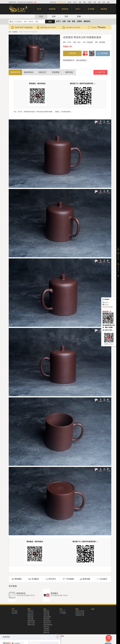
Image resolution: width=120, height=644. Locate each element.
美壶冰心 (107, 303)
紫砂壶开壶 (47, 623)
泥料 (85, 2)
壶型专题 (46, 615)
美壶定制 (90, 42)
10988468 (101, 27)
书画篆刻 (46, 629)
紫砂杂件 (87, 21)
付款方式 (42, 72)
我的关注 (118, 249)
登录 (35, 2)
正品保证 (103, 579)
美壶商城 (52, 9)
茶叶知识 (46, 627)
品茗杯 (79, 21)
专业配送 (35, 579)
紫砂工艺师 (31, 623)
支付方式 (62, 611)
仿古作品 (31, 613)
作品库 (90, 2)
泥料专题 (46, 613)
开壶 (104, 2)
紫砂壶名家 (31, 621)
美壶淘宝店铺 (80, 613)
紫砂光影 (31, 617)
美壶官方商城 (80, 611)
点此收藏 (104, 53)
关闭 (114, 299)
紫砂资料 (46, 611)
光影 (95, 2)
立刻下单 (101, 72)
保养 (99, 2)
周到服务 (18, 579)
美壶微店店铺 (80, 615)
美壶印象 (31, 619)
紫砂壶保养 (47, 621)
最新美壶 (31, 615)
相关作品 (69, 72)
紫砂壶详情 (15, 72)
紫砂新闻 (46, 619)
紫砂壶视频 (47, 617)
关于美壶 (15, 611)
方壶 (69, 21)
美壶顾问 (118, 258)
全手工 (75, 2)
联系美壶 (15, 613)
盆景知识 (46, 631)
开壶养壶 (56, 72)
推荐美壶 (65, 9)
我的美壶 (104, 9)
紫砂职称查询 (48, 625)
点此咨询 (72, 53)
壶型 (80, 2)
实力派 (69, 2)
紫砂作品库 (31, 625)
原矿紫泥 (102, 42)
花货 (73, 21)
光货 (64, 21)
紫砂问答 (46, 633)
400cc (79, 42)
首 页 (39, 9)
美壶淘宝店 (21, 593)
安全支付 (52, 579)
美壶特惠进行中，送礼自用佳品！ (75, 60)
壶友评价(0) (29, 72)
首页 (10, 32)
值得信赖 (86, 579)
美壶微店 (54, 593)
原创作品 (31, 611)
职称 (108, 2)
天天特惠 (91, 9)
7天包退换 (70, 579)
